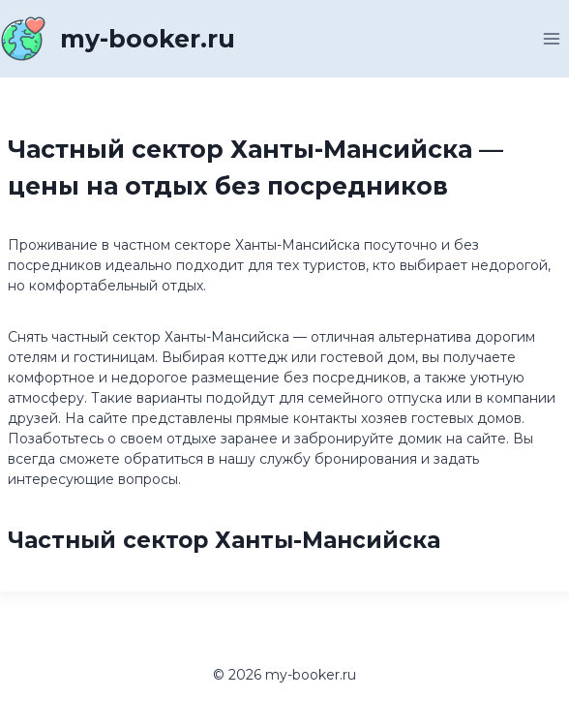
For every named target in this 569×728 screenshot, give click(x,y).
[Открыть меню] (551, 38)
